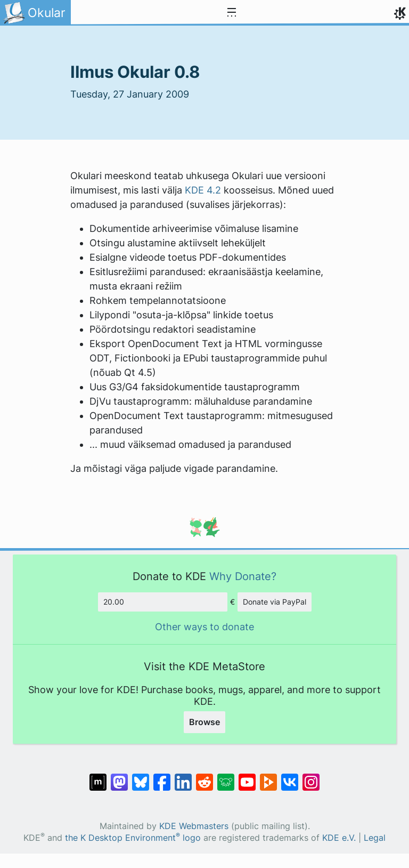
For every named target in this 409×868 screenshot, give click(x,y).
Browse (204, 722)
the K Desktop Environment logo (133, 838)
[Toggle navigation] (232, 13)
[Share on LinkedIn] (183, 777)
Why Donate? (243, 576)
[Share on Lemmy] (226, 777)
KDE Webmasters (194, 826)
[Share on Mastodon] (119, 777)
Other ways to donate (204, 627)
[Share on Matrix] (98, 777)
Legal (375, 838)
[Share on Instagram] (311, 777)
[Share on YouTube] (247, 777)
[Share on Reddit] (204, 777)
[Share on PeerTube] (268, 777)
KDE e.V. (339, 838)
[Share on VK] (290, 777)
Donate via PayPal (275, 602)
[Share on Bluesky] (141, 777)
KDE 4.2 (203, 190)
